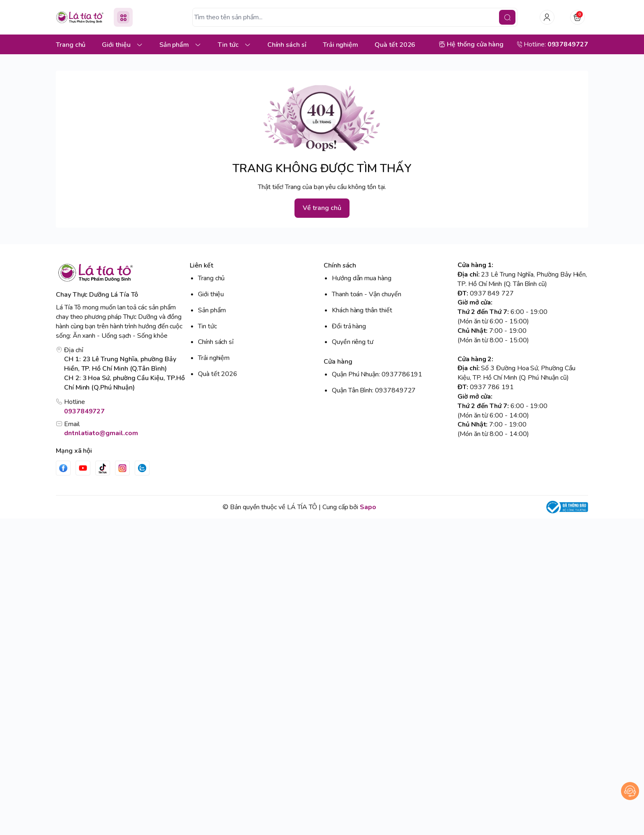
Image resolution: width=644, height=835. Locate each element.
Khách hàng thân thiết (362, 310)
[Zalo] (142, 468)
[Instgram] (122, 468)
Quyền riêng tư (353, 342)
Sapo (368, 507)
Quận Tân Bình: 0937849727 (374, 390)
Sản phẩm (212, 310)
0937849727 (84, 411)
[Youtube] (83, 468)
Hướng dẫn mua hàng (362, 278)
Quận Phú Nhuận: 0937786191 (377, 374)
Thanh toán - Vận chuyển (367, 294)
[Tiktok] (103, 468)
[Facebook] (63, 468)
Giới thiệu (211, 294)
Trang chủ (211, 278)
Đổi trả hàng (349, 326)
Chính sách (340, 265)
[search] (507, 17)
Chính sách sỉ (216, 342)
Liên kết (201, 265)
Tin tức (207, 326)
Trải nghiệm (214, 358)
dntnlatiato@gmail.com (101, 433)
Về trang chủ (322, 208)
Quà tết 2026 (218, 374)
